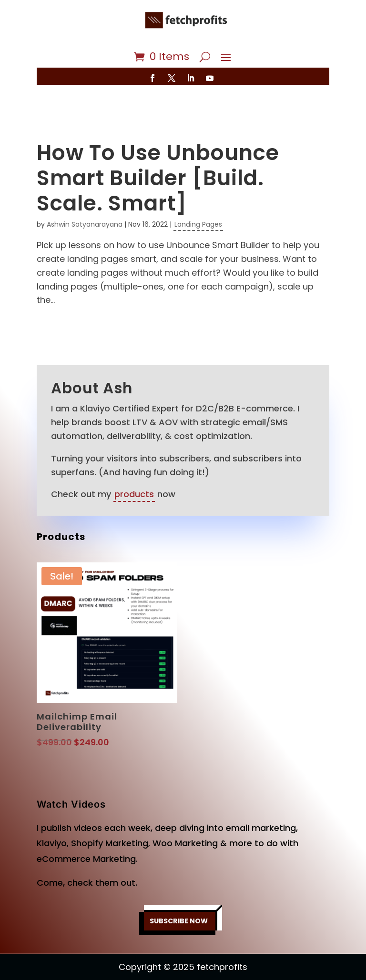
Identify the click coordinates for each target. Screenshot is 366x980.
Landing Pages (198, 196)
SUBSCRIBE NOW (178, 893)
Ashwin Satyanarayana (85, 196)
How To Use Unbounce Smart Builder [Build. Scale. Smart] (158, 150)
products (134, 466)
